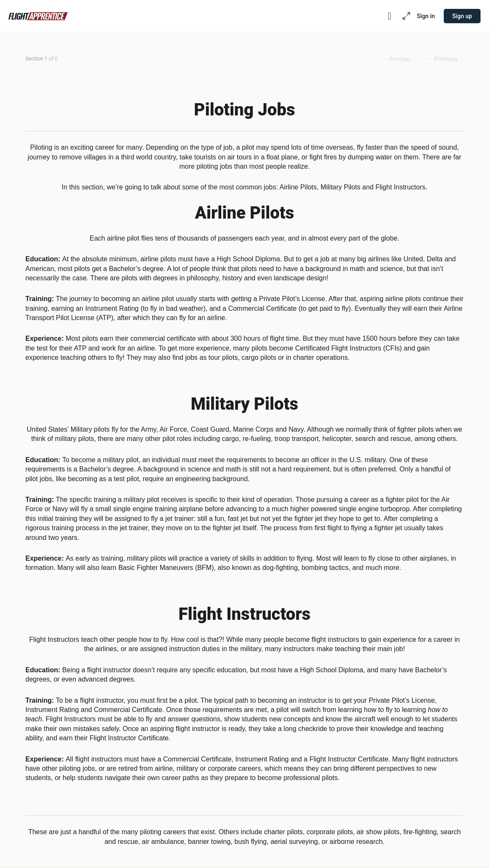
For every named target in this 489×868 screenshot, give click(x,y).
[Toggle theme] (390, 16)
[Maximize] (405, 16)
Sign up (462, 16)
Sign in (426, 16)
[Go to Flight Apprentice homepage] (38, 15)
